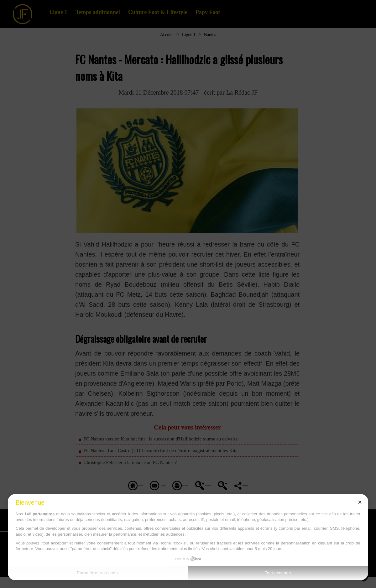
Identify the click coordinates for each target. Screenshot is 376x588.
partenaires (44, 514)
